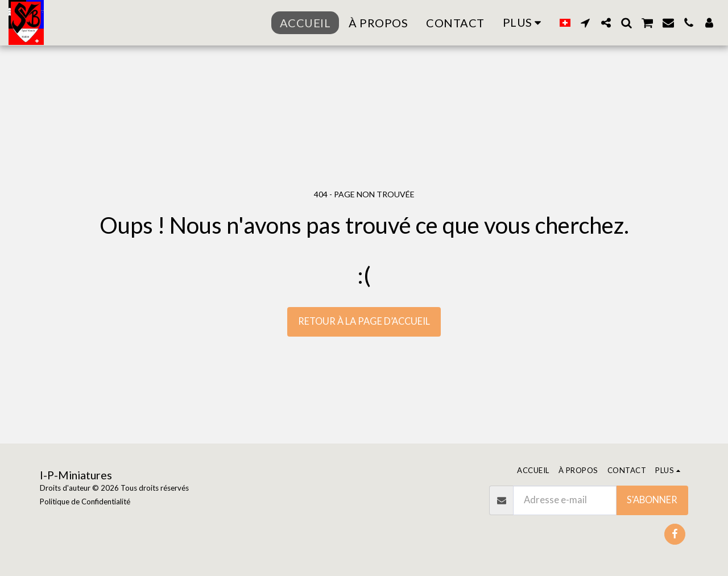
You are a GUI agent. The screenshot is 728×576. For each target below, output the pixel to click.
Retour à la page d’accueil (364, 321)
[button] (585, 23)
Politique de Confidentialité (85, 502)
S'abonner (652, 500)
